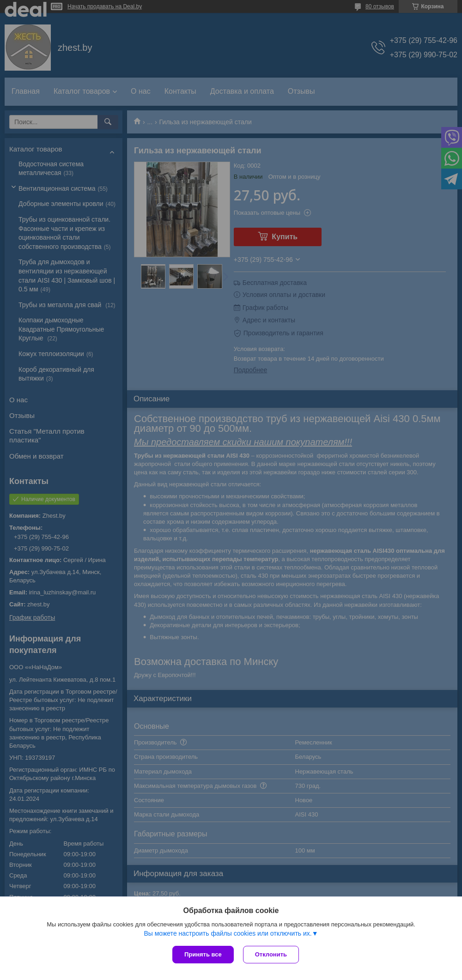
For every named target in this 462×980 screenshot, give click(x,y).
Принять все (203, 954)
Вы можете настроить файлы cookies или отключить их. (228, 933)
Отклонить (271, 954)
